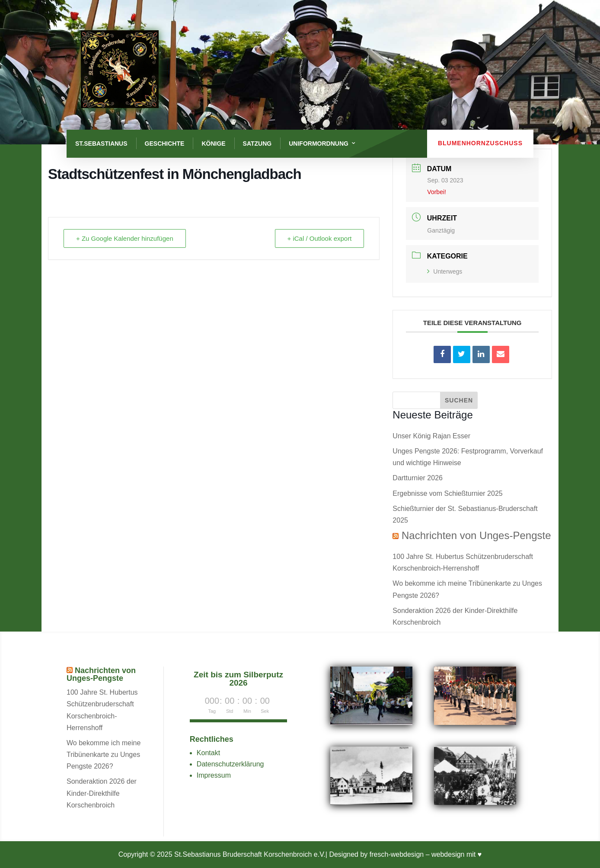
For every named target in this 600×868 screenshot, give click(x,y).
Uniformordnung (319, 144)
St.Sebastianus (101, 144)
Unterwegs (445, 271)
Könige (213, 144)
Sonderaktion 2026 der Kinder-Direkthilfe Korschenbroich (102, 793)
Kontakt (208, 753)
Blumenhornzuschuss (480, 143)
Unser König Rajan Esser (431, 436)
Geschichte (165, 144)
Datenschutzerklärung (230, 764)
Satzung (257, 144)
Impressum (214, 775)
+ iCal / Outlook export (320, 238)
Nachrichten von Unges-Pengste (476, 535)
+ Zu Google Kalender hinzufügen (125, 238)
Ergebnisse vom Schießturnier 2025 (447, 493)
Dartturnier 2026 (418, 478)
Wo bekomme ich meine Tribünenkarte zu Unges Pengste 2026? (104, 755)
